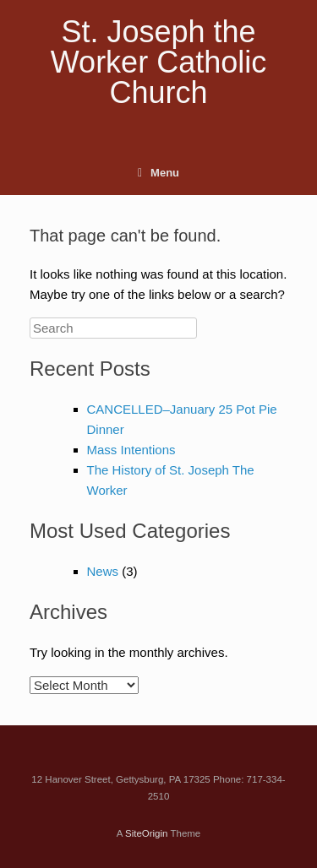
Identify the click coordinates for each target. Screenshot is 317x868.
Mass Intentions (131, 450)
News (103, 571)
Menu (158, 173)
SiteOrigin (147, 833)
